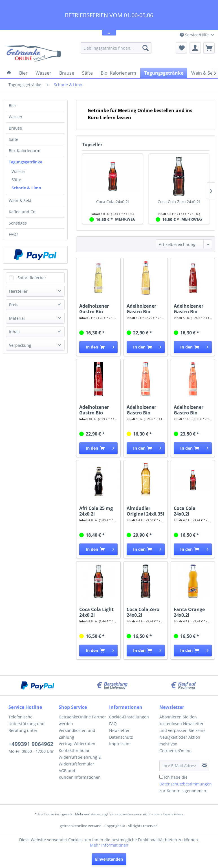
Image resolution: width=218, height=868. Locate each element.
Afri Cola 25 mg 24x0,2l (96, 511)
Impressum (120, 744)
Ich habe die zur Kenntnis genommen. (186, 784)
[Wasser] (43, 73)
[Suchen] (146, 48)
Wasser (16, 117)
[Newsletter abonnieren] (204, 765)
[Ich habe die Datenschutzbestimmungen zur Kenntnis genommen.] (161, 777)
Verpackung (20, 345)
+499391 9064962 (31, 744)
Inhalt (15, 332)
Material (17, 318)
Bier (13, 106)
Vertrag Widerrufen (77, 744)
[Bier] (23, 73)
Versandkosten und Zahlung (77, 734)
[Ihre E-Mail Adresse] (180, 765)
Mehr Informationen (109, 845)
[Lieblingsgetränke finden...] (116, 48)
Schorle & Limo (26, 188)
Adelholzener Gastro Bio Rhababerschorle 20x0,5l (193, 410)
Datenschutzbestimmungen (186, 784)
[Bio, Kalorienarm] (118, 73)
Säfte (14, 139)
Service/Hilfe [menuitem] (195, 35)
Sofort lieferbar (32, 278)
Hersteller (18, 291)
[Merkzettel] (181, 48)
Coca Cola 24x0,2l (113, 202)
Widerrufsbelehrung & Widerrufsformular (80, 761)
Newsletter (119, 730)
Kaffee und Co (22, 212)
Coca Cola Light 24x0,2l (96, 612)
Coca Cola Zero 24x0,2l (179, 202)
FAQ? (13, 234)
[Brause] (67, 73)
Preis (14, 305)
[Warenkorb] (209, 48)
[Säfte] (87, 73)
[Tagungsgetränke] (164, 73)
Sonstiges (18, 223)
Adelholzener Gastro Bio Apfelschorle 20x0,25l (94, 309)
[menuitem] (116, 48)
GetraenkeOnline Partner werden (82, 720)
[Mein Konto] (195, 48)
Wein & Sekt (20, 200)
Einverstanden (109, 859)
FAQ (113, 724)
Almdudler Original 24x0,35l (145, 511)
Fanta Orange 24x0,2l (189, 612)
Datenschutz (121, 737)
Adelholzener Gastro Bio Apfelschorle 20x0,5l (141, 309)
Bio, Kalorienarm (25, 151)
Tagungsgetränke (26, 162)
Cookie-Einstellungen (129, 717)
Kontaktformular (74, 750)
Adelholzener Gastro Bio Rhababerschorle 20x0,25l (146, 410)
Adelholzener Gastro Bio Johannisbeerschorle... (193, 309)
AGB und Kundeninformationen (80, 774)
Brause (15, 128)
